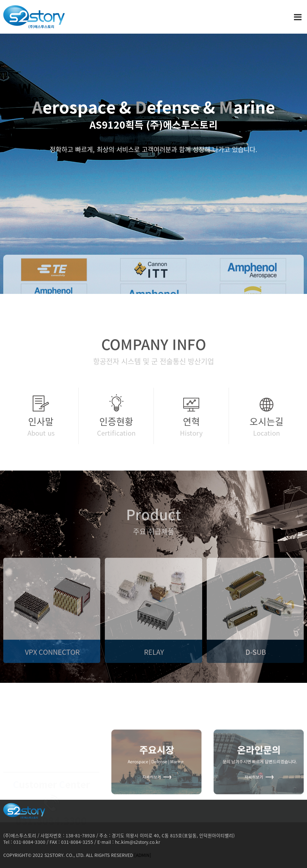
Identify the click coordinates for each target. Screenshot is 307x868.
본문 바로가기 (0, 0)
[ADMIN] (143, 855)
